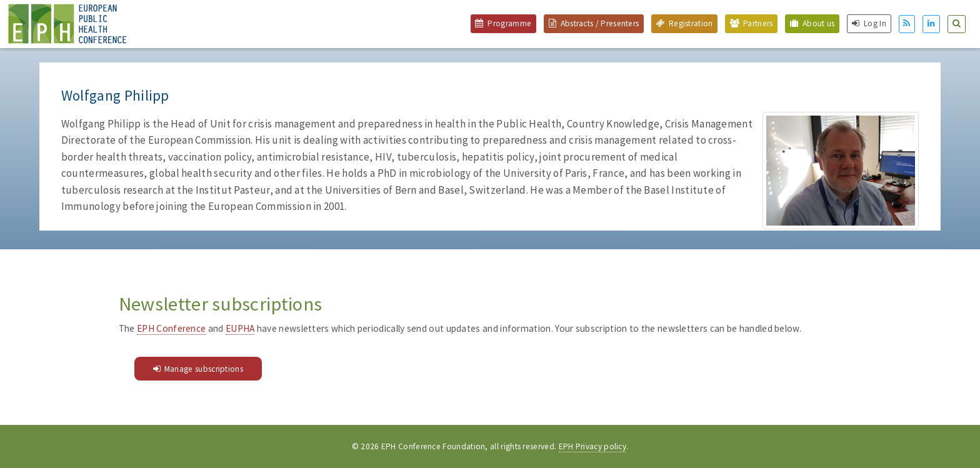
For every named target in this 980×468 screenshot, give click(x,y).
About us (818, 23)
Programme (509, 23)
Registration (691, 23)
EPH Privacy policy (593, 446)
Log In (875, 23)
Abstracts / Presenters (600, 23)
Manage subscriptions (204, 369)
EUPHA (240, 328)
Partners (758, 23)
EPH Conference (171, 328)
